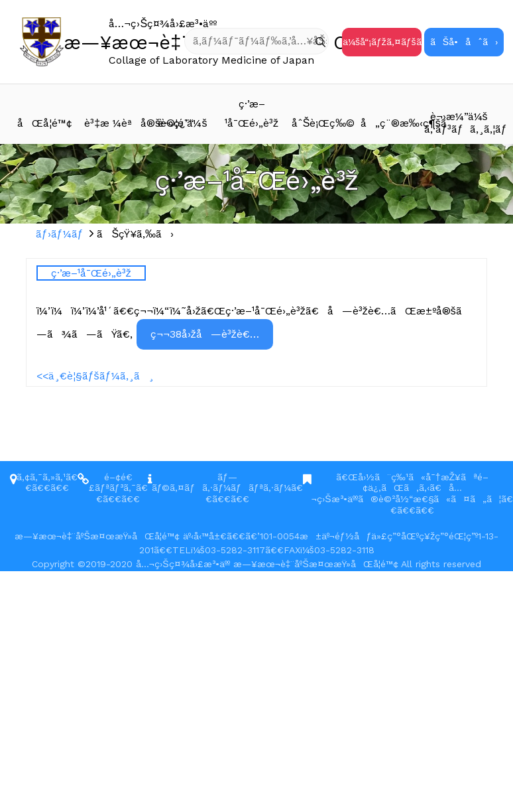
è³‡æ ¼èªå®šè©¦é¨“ (116, 123)
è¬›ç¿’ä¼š (182, 123)
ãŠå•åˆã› (464, 42)
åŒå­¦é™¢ (45, 123)
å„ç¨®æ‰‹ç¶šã (392, 123)
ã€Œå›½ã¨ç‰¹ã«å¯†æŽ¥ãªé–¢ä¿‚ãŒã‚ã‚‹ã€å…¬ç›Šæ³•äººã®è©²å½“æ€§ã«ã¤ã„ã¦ (406, 488)
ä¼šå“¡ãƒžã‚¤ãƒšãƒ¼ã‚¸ (382, 42)
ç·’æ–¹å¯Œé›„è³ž (252, 113)
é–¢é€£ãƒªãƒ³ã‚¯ (112, 483)
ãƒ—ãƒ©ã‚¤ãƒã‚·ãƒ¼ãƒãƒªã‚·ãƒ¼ (222, 483)
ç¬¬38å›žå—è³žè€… (205, 334)
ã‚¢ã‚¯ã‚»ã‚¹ (41, 477)
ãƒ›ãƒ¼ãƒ (61, 234)
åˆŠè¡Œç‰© (323, 123)
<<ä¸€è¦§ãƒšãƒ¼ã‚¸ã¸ (95, 376)
